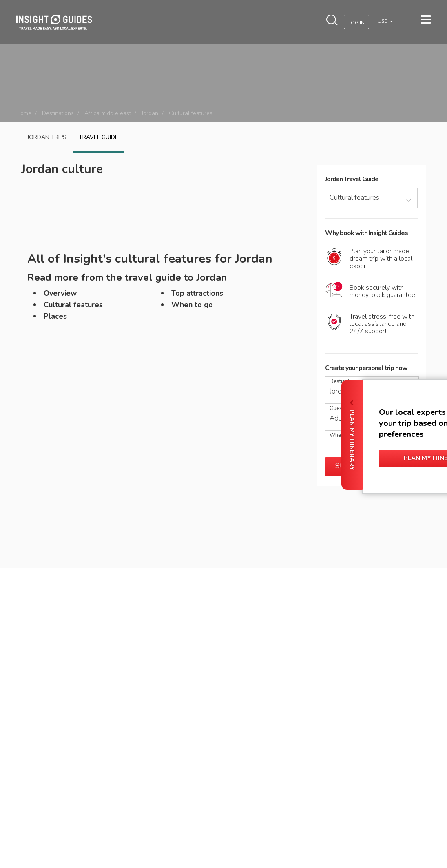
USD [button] (383, 21)
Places (55, 316)
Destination (343, 382)
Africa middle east (108, 113)
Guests (338, 409)
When (337, 435)
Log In (356, 23)
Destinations (58, 113)
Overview (60, 293)
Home (24, 113)
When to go (192, 305)
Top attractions (197, 293)
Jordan (150, 113)
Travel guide (98, 137)
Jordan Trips (47, 137)
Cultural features (73, 305)
